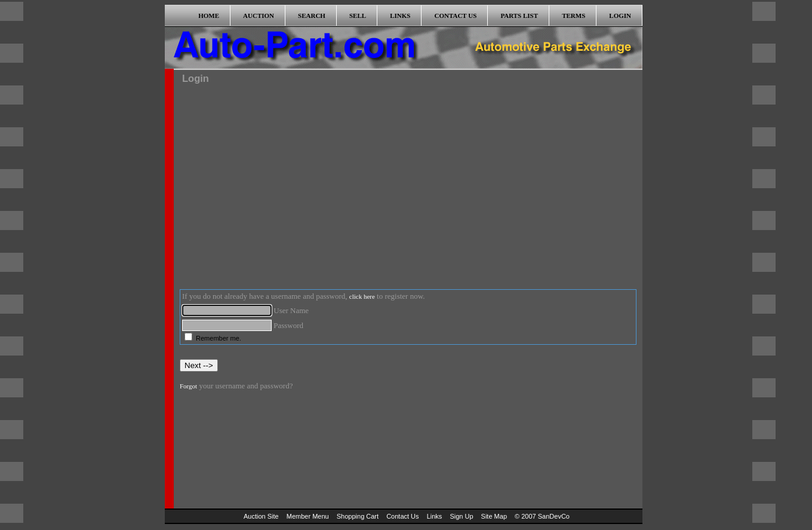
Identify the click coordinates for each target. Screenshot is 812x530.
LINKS (400, 16)
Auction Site (261, 516)
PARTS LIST (519, 16)
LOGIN (620, 16)
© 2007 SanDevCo (542, 516)
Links (435, 516)
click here (362, 296)
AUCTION (259, 16)
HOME (209, 16)
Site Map (494, 516)
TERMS (573, 16)
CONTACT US (456, 16)
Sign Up (461, 516)
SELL (358, 16)
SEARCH (312, 16)
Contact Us (402, 516)
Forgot (188, 386)
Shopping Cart (358, 516)
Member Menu (308, 516)
